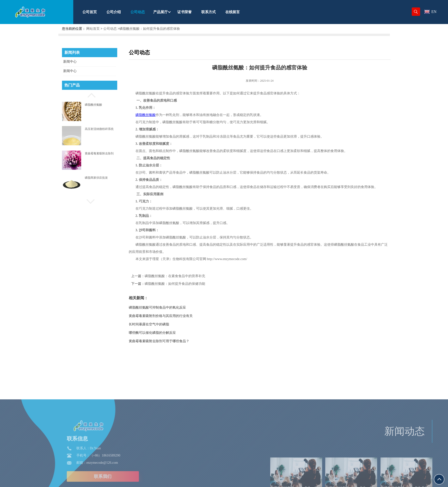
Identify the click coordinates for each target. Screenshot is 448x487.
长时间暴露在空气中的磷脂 (162, 324)
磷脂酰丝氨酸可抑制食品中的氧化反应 (171, 307)
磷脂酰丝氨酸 (93, 105)
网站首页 (93, 29)
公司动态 (110, 29)
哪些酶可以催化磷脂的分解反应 (166, 333)
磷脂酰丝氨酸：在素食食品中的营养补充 (188, 276)
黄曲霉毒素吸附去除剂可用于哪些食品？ (172, 341)
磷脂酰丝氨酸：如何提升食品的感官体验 (150, 29)
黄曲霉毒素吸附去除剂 (99, 153)
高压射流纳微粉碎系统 (99, 129)
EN (430, 12)
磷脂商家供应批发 (96, 178)
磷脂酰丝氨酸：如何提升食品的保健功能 (188, 284)
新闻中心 (70, 62)
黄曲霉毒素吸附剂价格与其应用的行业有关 (174, 316)
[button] (90, 95)
